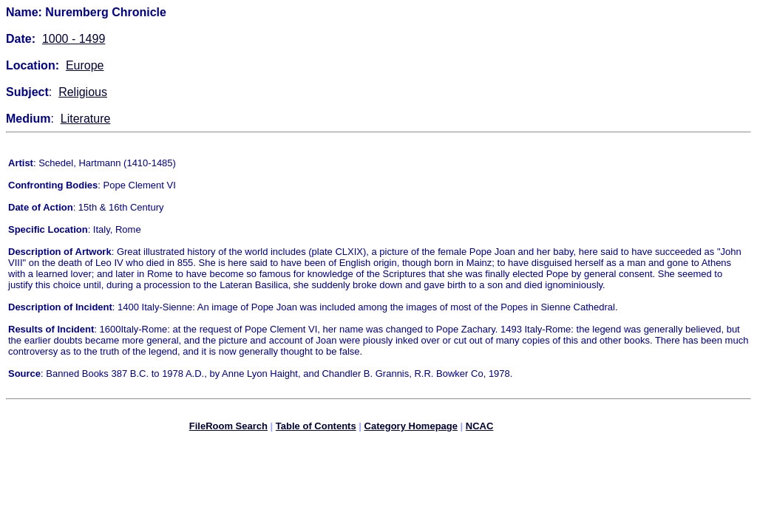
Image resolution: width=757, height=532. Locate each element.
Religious (83, 92)
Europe (85, 65)
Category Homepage (411, 428)
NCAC (480, 428)
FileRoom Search (228, 428)
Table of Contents (316, 428)
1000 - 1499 (74, 39)
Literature (86, 119)
